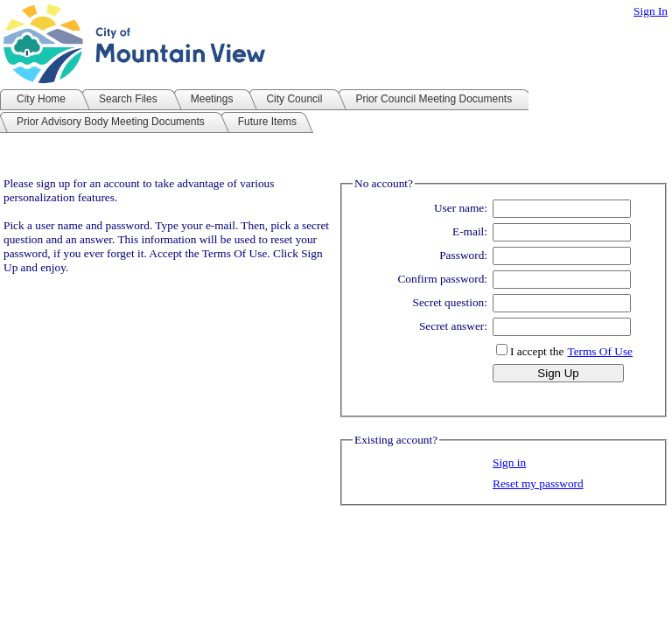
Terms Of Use (600, 351)
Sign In (651, 11)
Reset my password (538, 483)
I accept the (537, 351)
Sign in (509, 462)
